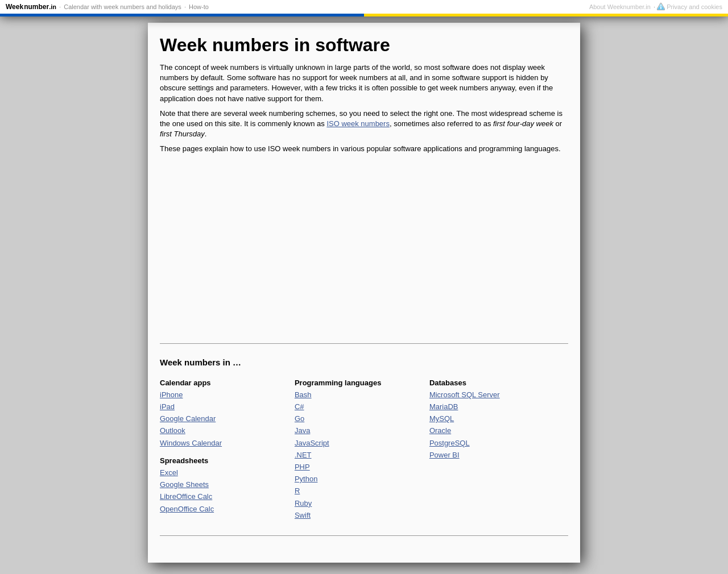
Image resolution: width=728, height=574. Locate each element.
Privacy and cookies (690, 7)
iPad (167, 407)
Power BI (444, 455)
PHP (302, 467)
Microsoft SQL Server (465, 395)
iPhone (171, 395)
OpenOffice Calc (187, 509)
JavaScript (312, 443)
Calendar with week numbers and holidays (123, 7)
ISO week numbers (358, 124)
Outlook (173, 430)
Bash (303, 395)
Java (302, 430)
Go (299, 419)
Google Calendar (188, 419)
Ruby (303, 503)
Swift (303, 515)
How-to (199, 7)
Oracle (440, 430)
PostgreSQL (450, 443)
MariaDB (444, 407)
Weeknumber (31, 7)
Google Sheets (184, 484)
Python (306, 479)
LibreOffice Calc (186, 496)
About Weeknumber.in (620, 7)
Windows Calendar (191, 443)
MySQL (442, 419)
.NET (303, 455)
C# (299, 407)
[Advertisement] (364, 249)
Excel (169, 473)
